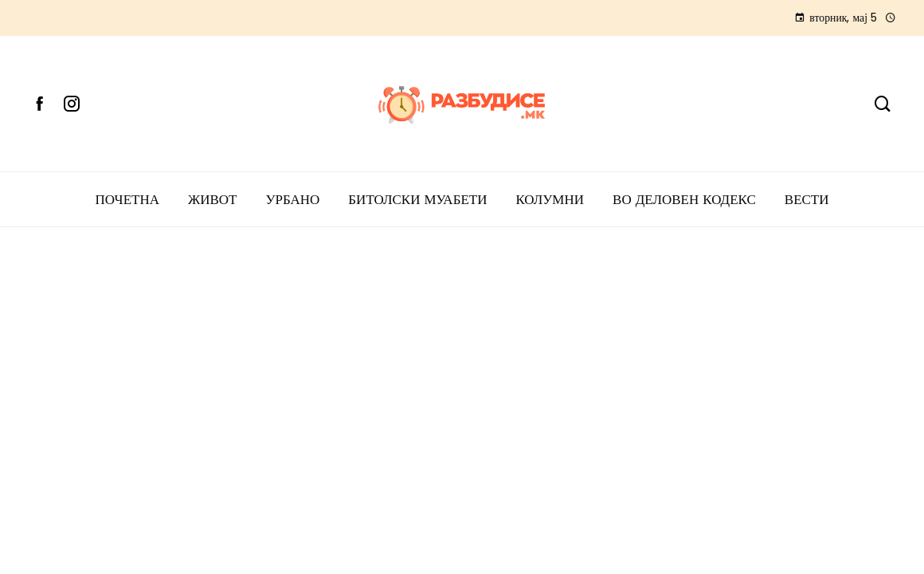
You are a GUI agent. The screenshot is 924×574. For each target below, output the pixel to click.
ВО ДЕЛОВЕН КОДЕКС (684, 199)
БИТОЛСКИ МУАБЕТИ (417, 199)
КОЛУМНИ (550, 199)
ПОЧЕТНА (127, 199)
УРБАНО (292, 199)
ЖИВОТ (213, 199)
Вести (807, 199)
